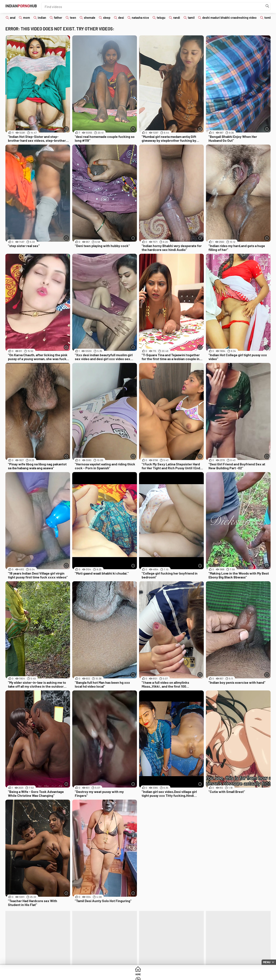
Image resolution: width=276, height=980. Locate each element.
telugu (161, 18)
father (58, 18)
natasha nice (140, 18)
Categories (171, 976)
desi (121, 18)
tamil (191, 18)
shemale (90, 18)
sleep (107, 18)
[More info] (66, 128)
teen (73, 18)
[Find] (266, 6)
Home (105, 976)
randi (177, 18)
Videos (138, 976)
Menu (267, 962)
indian (42, 18)
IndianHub (30, 6)
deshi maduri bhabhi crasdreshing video (229, 18)
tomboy (270, 18)
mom (27, 18)
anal (13, 18)
